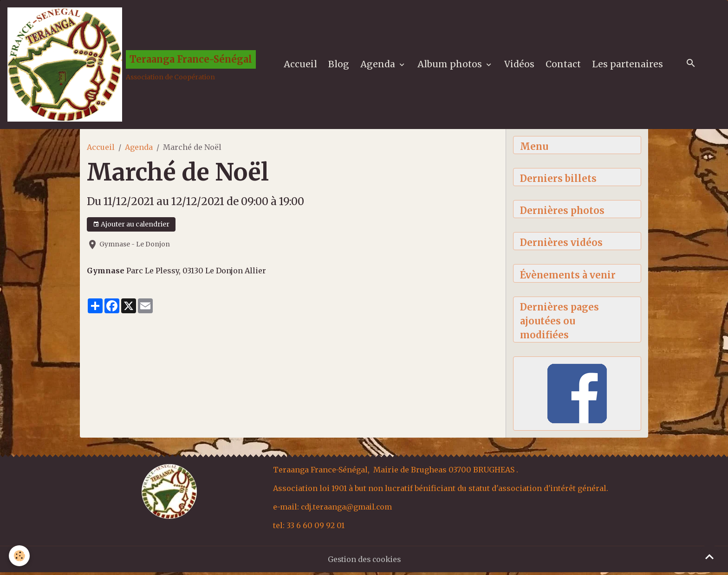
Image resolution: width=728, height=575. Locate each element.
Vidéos (520, 65)
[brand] (133, 65)
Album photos (452, 65)
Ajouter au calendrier (131, 226)
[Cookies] (20, 556)
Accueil (301, 65)
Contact (564, 65)
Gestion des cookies (364, 562)
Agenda (380, 65)
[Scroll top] (709, 556)
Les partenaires (628, 65)
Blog (340, 65)
